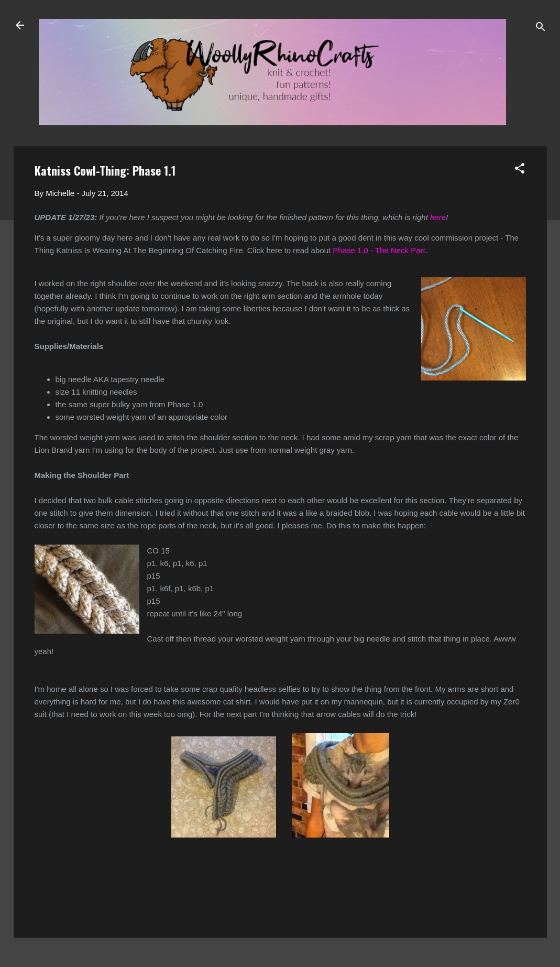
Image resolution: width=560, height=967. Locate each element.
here (438, 217)
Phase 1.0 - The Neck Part (379, 250)
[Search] (541, 29)
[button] (520, 170)
